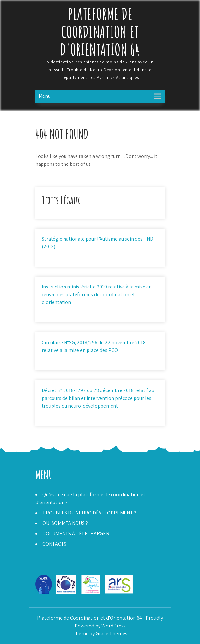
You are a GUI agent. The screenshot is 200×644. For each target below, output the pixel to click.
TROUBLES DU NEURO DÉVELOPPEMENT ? (89, 513)
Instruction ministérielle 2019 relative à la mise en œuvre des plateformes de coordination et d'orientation (97, 294)
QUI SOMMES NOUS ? (65, 523)
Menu (45, 96)
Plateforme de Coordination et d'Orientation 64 (100, 32)
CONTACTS (54, 544)
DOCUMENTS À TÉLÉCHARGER (76, 533)
